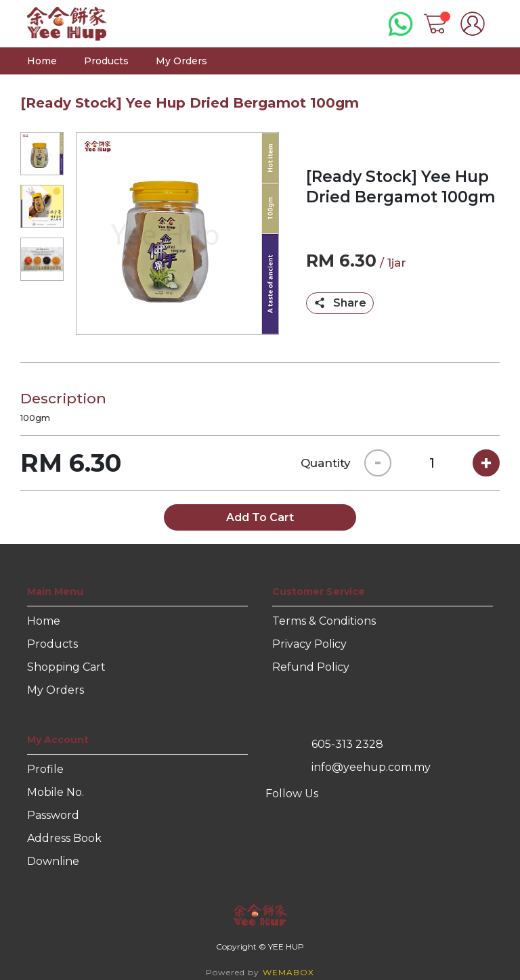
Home (42, 61)
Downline (53, 861)
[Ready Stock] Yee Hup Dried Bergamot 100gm (190, 103)
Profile (45, 769)
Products (106, 61)
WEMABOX (288, 972)
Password (53, 815)
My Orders (181, 61)
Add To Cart (260, 517)
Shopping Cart (66, 667)
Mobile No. (56, 792)
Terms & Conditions (324, 621)
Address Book (64, 838)
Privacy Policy (309, 644)
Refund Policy (311, 667)
